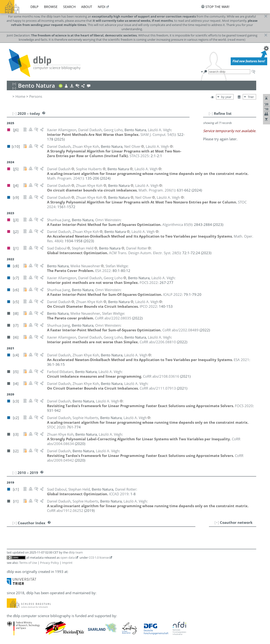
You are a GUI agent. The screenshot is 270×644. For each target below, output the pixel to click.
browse (51, 7)
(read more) (236, 40)
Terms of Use (28, 563)
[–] (211, 113)
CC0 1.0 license (99, 557)
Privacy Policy (49, 563)
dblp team (76, 552)
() (158, 134)
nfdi (102, 7)
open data (67, 557)
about (87, 7)
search (69, 7)
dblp (34, 7)
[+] (217, 522)
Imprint (67, 563)
